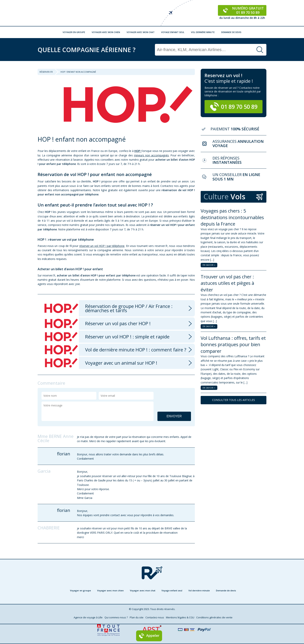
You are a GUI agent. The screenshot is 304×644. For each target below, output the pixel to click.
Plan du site (137, 617)
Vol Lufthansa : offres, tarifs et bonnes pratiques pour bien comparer (233, 344)
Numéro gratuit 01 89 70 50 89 (242, 10)
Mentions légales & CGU (180, 617)
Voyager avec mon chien (106, 32)
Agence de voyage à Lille (88, 617)
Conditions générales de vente (214, 617)
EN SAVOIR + (209, 265)
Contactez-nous (155, 617)
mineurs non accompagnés (151, 155)
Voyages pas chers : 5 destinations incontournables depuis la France (232, 217)
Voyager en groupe (74, 32)
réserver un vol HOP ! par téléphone (102, 246)
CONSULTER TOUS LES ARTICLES (234, 400)
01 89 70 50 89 (234, 107)
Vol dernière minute (203, 32)
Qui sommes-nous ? (116, 617)
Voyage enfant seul (173, 32)
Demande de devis (231, 32)
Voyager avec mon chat (141, 32)
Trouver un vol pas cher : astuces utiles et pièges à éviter (227, 283)
